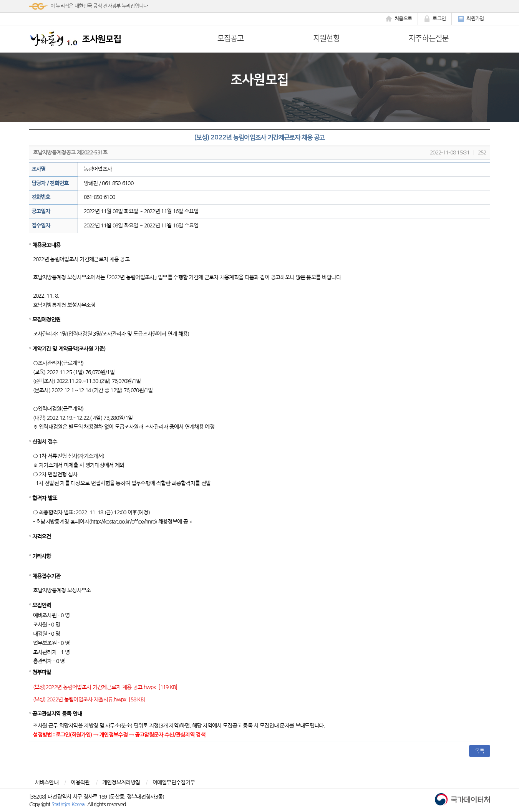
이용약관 (80, 782)
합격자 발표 (45, 498)
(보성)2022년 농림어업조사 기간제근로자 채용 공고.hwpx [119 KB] (105, 687)
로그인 (435, 19)
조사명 (39, 169)
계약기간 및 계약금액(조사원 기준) (69, 349)
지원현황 (326, 38)
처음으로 (399, 19)
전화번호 (41, 197)
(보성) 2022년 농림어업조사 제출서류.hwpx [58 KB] (89, 699)
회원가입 (471, 19)
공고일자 (41, 211)
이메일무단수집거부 (174, 782)
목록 (480, 751)
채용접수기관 (46, 576)
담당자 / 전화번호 (50, 183)
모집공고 (231, 38)
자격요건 (42, 537)
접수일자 (41, 225)
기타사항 (42, 556)
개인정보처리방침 (121, 782)
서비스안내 (47, 782)
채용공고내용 (46, 245)
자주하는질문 (429, 38)
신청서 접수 (45, 442)
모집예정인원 (46, 320)
